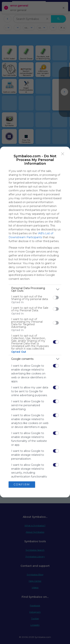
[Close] (63, 154)
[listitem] (35, 289)
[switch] (56, 298)
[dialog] (35, 322)
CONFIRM (22, 485)
